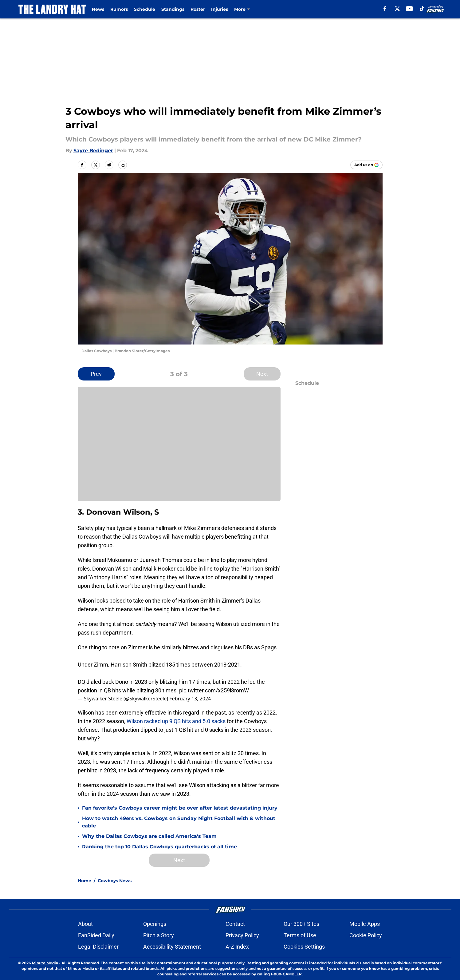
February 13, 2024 (190, 699)
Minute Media (45, 963)
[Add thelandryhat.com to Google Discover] (366, 165)
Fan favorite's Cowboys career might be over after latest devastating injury (180, 808)
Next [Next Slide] (262, 374)
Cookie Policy (366, 935)
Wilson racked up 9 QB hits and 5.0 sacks (175, 721)
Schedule (145, 9)
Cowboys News (115, 881)
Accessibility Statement (172, 947)
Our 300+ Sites (301, 924)
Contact (235, 924)
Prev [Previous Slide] (96, 374)
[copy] (123, 165)
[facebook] (385, 9)
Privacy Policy (242, 935)
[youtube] (409, 9)
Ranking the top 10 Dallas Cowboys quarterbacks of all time (159, 847)
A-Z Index (237, 947)
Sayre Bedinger (93, 151)
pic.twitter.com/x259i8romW (214, 690)
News (98, 9)
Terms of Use (300, 935)
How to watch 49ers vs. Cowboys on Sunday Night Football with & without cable (179, 822)
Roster (198, 9)
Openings (155, 924)
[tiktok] (422, 9)
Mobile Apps (365, 924)
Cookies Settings (304, 947)
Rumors (119, 9)
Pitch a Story (159, 935)
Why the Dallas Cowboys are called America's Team (149, 836)
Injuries (220, 9)
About (85, 924)
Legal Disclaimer (98, 947)
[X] (397, 9)
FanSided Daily (96, 935)
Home (85, 881)
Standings (173, 9)
